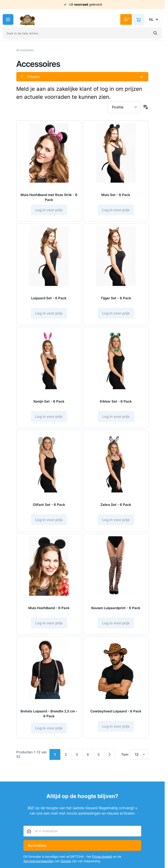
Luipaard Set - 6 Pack (49, 298)
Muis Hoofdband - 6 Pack (49, 608)
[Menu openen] (8, 19)
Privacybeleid (102, 856)
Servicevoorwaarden (38, 861)
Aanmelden (37, 845)
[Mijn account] (126, 19)
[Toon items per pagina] (139, 754)
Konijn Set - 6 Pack (49, 401)
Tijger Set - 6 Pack (116, 298)
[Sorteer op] (124, 107)
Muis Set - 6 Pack (116, 195)
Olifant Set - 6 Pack (49, 505)
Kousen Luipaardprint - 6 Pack (116, 608)
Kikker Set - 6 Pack (116, 401)
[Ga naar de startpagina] (27, 20)
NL (154, 19)
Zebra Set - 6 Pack (116, 505)
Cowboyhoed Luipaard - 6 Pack (116, 711)
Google (66, 861)
